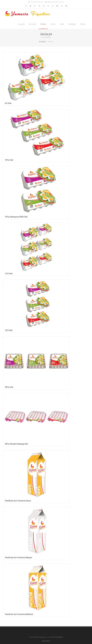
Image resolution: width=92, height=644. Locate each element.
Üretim (53, 24)
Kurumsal (33, 24)
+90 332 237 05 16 (35, 2)
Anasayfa (21, 24)
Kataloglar (72, 24)
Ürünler (43, 24)
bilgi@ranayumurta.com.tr (54, 2)
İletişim (83, 24)
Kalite (62, 24)
